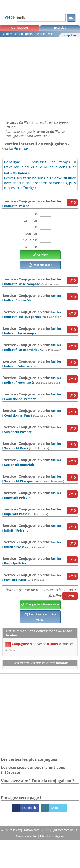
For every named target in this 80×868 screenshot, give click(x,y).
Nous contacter (27, 836)
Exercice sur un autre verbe (40, 617)
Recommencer (40, 265)
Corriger (40, 255)
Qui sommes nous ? (65, 830)
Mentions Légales (53, 836)
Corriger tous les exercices (40, 605)
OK (71, 18)
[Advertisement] (40, 78)
